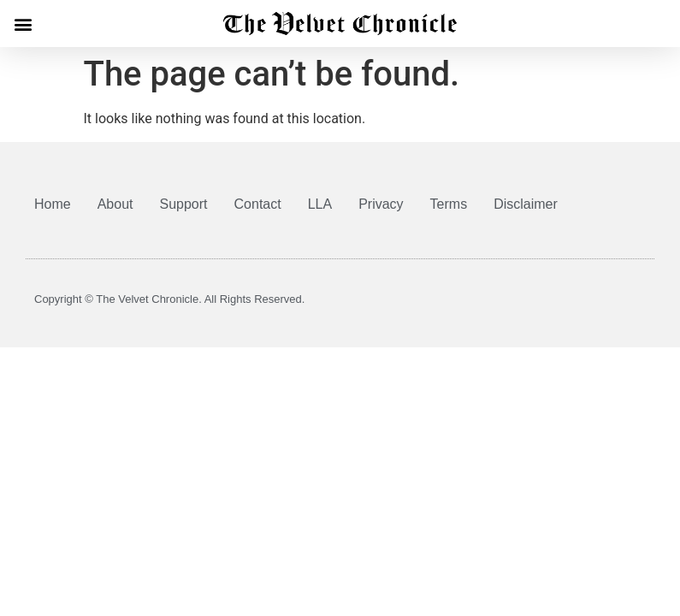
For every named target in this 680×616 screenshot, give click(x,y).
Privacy (381, 204)
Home (53, 204)
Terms (449, 204)
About (115, 204)
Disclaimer (526, 204)
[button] (23, 24)
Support (184, 204)
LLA (320, 204)
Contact (258, 204)
